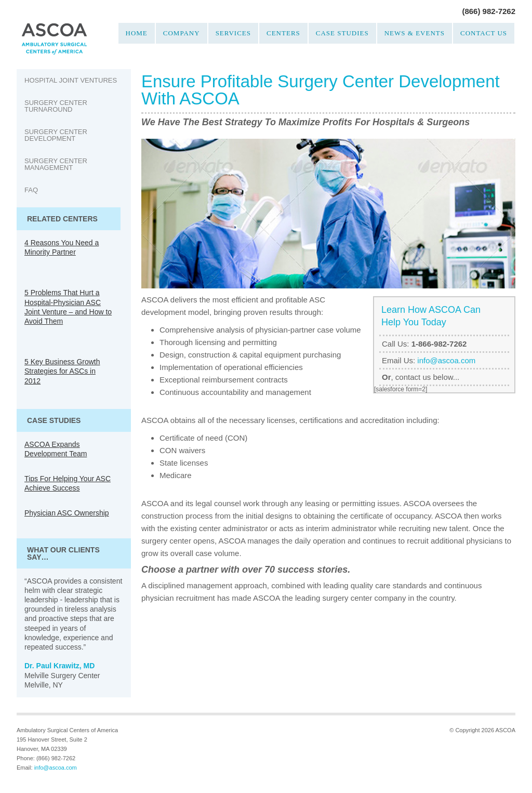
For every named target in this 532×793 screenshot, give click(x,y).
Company (182, 33)
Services (233, 33)
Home (137, 33)
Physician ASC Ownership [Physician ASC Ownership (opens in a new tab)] (67, 513)
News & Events (415, 33)
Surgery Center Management (56, 164)
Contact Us (484, 33)
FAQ (31, 190)
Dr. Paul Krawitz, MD (59, 666)
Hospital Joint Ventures (71, 80)
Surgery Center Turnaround (56, 106)
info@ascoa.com (446, 360)
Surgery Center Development (56, 135)
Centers (283, 33)
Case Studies (342, 33)
